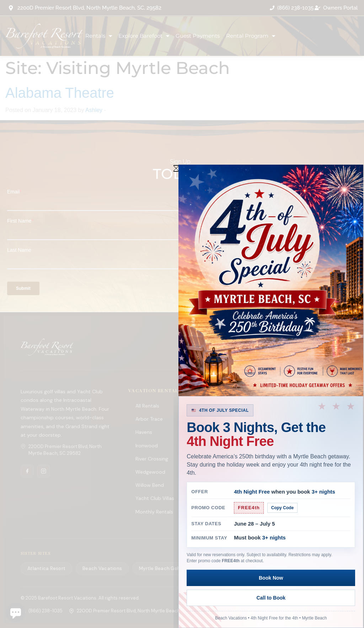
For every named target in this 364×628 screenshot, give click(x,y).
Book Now (228, 598)
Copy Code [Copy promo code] (282, 528)
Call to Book (314, 598)
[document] (182, 314)
